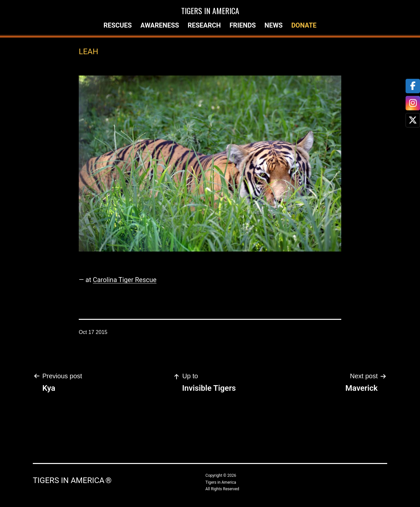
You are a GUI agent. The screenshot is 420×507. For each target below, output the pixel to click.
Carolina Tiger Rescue (125, 280)
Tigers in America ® (72, 480)
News (273, 25)
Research (204, 25)
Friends (242, 25)
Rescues (117, 25)
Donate (304, 25)
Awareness (160, 25)
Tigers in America (210, 11)
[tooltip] (413, 86)
